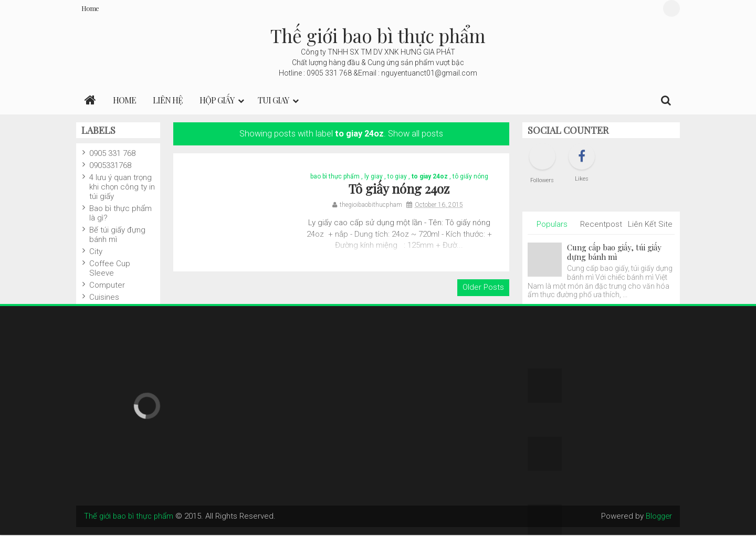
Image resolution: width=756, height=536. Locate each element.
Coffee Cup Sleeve (110, 268)
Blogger (658, 517)
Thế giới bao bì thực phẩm (378, 35)
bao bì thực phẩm (335, 177)
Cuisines (104, 297)
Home (90, 8)
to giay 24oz (430, 177)
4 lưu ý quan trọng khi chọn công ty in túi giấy (122, 187)
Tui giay (273, 100)
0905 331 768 (112, 153)
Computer (107, 285)
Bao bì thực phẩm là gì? (120, 213)
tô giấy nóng (470, 177)
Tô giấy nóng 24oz (399, 190)
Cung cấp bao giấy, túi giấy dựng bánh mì (614, 252)
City (96, 251)
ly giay (374, 177)
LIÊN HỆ (168, 100)
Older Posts (483, 289)
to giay (397, 177)
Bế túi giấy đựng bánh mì (117, 235)
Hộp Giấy (217, 100)
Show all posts (416, 134)
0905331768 (110, 165)
